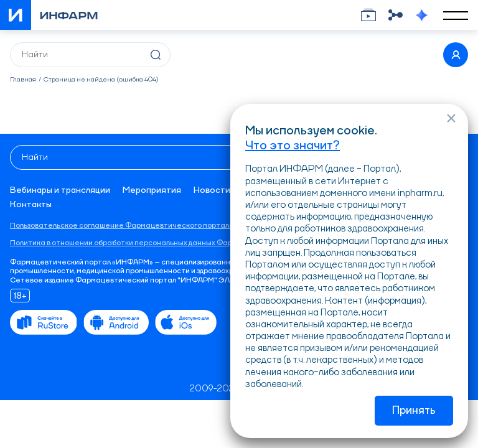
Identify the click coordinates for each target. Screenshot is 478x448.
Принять (414, 411)
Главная (23, 80)
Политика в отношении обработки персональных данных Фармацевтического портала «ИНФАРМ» (189, 243)
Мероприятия (152, 190)
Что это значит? (293, 146)
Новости (212, 190)
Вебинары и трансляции (60, 190)
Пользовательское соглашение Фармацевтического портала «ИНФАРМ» (143, 226)
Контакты (31, 205)
